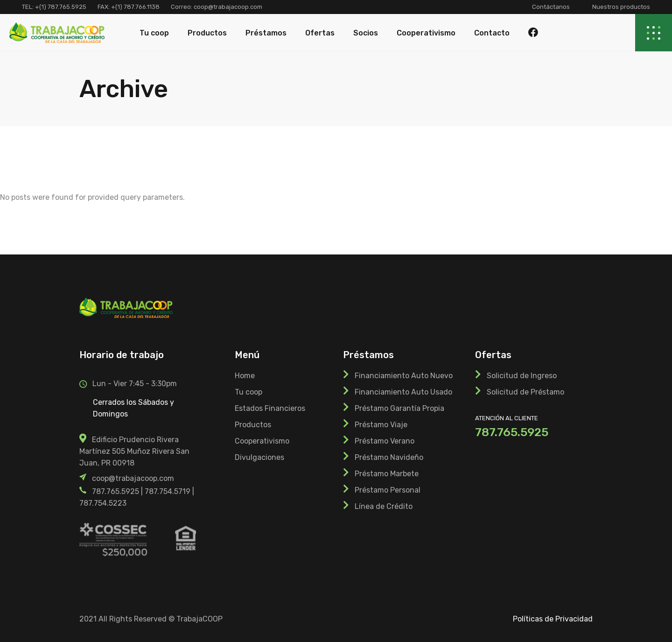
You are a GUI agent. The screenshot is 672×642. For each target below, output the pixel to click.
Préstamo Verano (385, 441)
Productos (253, 425)
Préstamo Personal (388, 490)
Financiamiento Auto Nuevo (404, 376)
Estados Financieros (270, 408)
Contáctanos (551, 7)
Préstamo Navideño (389, 457)
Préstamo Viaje (381, 425)
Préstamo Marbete (387, 474)
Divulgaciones (259, 457)
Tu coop (248, 392)
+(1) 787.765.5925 (61, 7)
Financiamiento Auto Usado (403, 392)
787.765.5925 (115, 491)
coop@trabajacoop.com (227, 7)
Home (245, 376)
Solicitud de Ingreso (522, 376)
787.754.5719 (168, 491)
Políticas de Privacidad (553, 619)
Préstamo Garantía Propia (399, 408)
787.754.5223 (103, 503)
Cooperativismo (262, 441)
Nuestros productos (621, 7)
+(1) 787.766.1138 (135, 7)
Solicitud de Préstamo (525, 392)
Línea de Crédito (384, 506)
